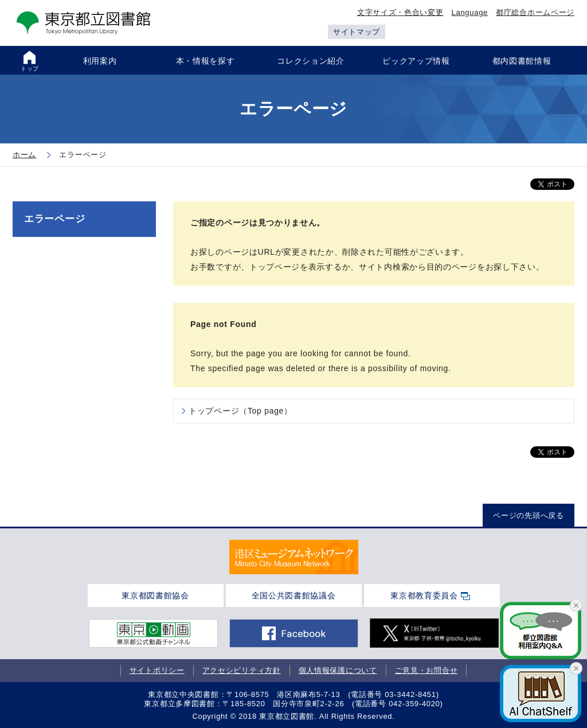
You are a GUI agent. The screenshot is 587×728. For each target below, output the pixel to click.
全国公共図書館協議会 (294, 595)
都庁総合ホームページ (535, 12)
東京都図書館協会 (155, 595)
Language (470, 12)
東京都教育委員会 (424, 595)
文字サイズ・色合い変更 (400, 12)
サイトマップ (357, 32)
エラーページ (54, 219)
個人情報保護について (338, 670)
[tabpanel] (294, 557)
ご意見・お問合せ (426, 670)
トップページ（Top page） (240, 411)
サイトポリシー (157, 670)
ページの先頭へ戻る (528, 515)
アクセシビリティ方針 (242, 670)
